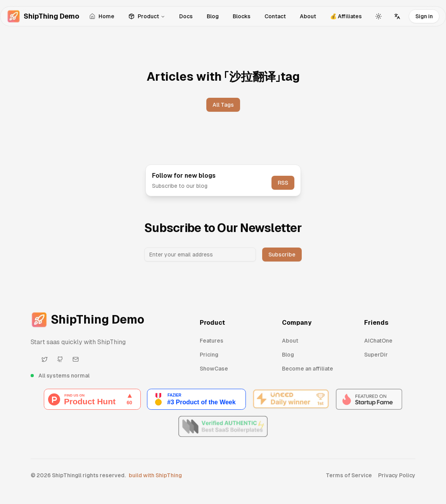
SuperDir (376, 355)
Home (102, 16)
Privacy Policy (397, 475)
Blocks (242, 16)
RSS (283, 183)
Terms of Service (349, 475)
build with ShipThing (155, 475)
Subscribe (282, 255)
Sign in (424, 16)
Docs (186, 16)
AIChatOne (378, 341)
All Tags (223, 105)
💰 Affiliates (346, 16)
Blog (213, 16)
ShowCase (214, 369)
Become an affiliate (308, 369)
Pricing (209, 355)
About (308, 16)
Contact (275, 16)
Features (212, 341)
